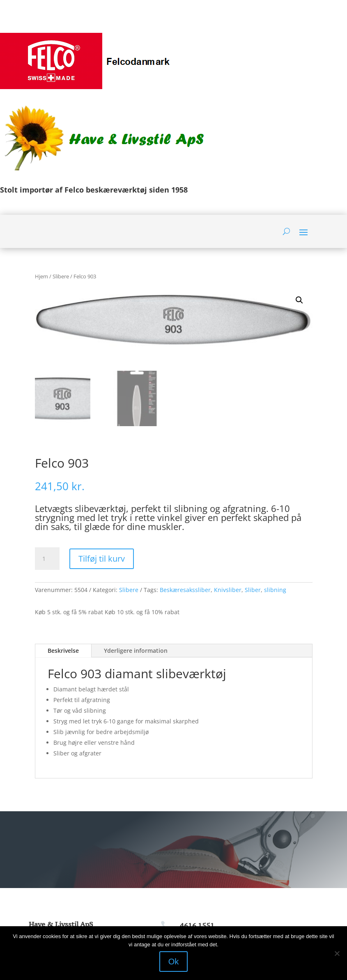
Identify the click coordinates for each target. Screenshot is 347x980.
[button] (299, 300)
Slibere (61, 276)
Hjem (41, 276)
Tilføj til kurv (102, 559)
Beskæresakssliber (185, 590)
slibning (275, 590)
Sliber (253, 590)
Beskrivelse (63, 651)
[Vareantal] (47, 559)
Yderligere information (136, 651)
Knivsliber (228, 590)
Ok (174, 962)
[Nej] (337, 953)
